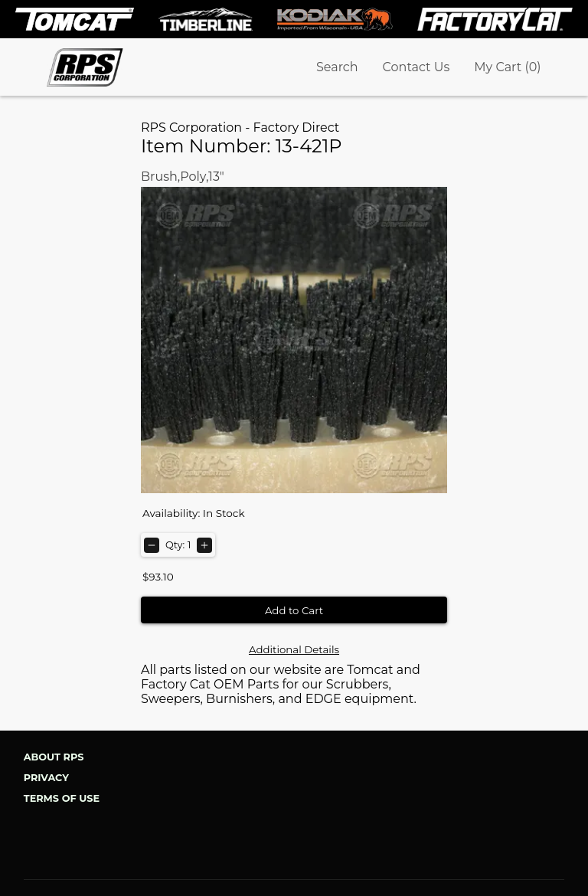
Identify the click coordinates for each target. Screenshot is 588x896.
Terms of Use (62, 798)
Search (337, 67)
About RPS (54, 757)
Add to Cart (294, 610)
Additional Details (294, 649)
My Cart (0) (507, 67)
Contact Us (416, 67)
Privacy (46, 778)
